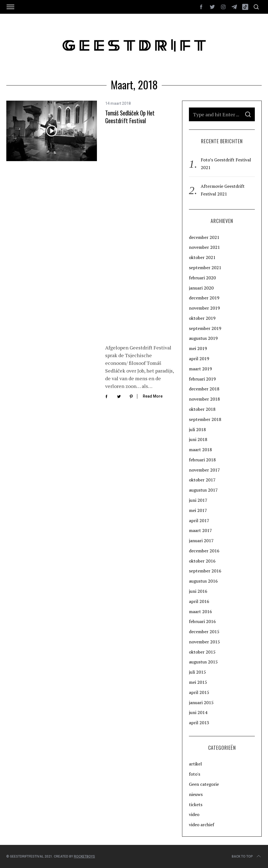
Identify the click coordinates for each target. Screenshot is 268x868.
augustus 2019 (203, 338)
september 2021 (205, 268)
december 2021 (204, 237)
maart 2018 (200, 450)
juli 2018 (197, 429)
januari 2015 (201, 702)
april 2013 (199, 723)
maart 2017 (200, 530)
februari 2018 (202, 460)
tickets (196, 804)
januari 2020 (201, 288)
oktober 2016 (202, 561)
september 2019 (205, 328)
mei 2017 (198, 510)
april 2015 (199, 692)
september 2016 (205, 571)
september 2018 (205, 419)
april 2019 (199, 359)
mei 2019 (198, 348)
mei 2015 (198, 682)
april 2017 (199, 520)
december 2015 (204, 632)
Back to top (247, 856)
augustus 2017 (203, 490)
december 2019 (204, 298)
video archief (202, 825)
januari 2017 (201, 541)
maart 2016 (200, 611)
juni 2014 (198, 712)
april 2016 (199, 601)
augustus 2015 (203, 662)
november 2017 (204, 470)
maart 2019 (200, 369)
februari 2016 (202, 621)
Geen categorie (204, 784)
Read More (153, 180)
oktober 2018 (202, 409)
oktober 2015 (202, 652)
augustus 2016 (203, 581)
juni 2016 (198, 591)
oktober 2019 (202, 318)
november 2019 (204, 308)
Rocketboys (84, 856)
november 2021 (204, 247)
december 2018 (204, 389)
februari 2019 (202, 379)
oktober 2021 (202, 257)
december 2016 (204, 551)
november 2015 (204, 642)
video (194, 814)
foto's (195, 774)
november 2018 (204, 399)
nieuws (196, 794)
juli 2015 (197, 672)
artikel (195, 764)
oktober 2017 (202, 480)
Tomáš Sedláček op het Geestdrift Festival (130, 117)
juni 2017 (198, 500)
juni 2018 (198, 439)
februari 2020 (202, 278)
